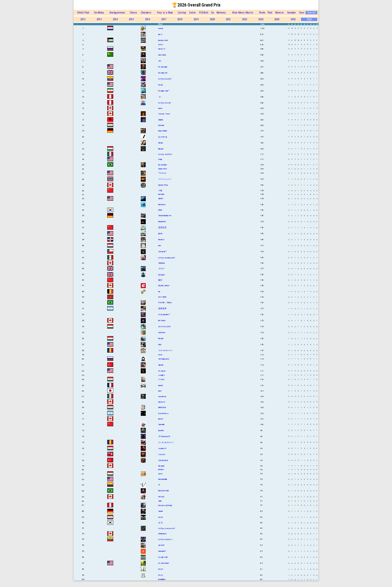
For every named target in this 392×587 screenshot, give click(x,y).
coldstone (162, 332)
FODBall (204, 13)
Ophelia (161, 365)
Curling (182, 13)
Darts (192, 13)
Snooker (292, 13)
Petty (160, 575)
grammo (161, 430)
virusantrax (162, 396)
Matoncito (162, 205)
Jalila (160, 501)
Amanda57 (162, 551)
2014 (115, 19)
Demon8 (161, 125)
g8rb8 (160, 234)
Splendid (161, 424)
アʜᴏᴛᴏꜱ (162, 173)
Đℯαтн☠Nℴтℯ (163, 413)
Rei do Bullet (163, 165)
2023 (261, 19)
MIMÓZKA (162, 407)
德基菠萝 (162, 308)
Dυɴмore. (162, 275)
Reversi (279, 13)
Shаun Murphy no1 (165, 216)
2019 (196, 19)
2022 (244, 19)
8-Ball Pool (83, 13)
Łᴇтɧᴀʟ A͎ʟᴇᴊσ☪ (165, 103)
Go (212, 13)
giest (160, 34)
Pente (262, 13)
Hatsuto (161, 497)
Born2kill (161, 194)
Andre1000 (163, 169)
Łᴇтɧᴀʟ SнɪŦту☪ (165, 154)
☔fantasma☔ (164, 436)
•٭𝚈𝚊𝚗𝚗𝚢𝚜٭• (165, 179)
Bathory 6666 (163, 40)
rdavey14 (162, 402)
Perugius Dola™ (164, 91)
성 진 (161, 523)
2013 (99, 19)
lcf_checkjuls (163, 67)
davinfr (161, 385)
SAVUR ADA (163, 460)
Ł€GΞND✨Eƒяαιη (165, 302)
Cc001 (161, 45)
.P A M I (161, 379)
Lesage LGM (163, 557)
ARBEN (161, 120)
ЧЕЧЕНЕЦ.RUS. (164, 359)
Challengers (162, 534)
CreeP (161, 569)
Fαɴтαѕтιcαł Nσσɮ (165, 505)
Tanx (302, 13)
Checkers (146, 13)
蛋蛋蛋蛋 (162, 228)
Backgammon (117, 13)
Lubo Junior (162, 55)
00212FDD (162, 297)
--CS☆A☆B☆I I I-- (166, 350)
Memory (221, 13)
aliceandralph (163, 479)
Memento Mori (163, 491)
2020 (212, 19)
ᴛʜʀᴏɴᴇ (162, 454)
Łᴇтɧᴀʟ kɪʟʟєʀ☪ (165, 79)
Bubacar (161, 149)
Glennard (161, 466)
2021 (228, 19)
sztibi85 (161, 375)
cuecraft (161, 545)
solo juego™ (162, 252)
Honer (160, 108)
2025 (293, 19)
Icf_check (162, 371)
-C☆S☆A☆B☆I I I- (166, 442)
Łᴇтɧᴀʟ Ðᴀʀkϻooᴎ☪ (167, 258)
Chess (133, 13)
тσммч (160, 511)
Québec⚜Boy (163, 185)
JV (159, 485)
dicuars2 (161, 240)
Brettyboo (162, 320)
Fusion (160, 85)
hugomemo (162, 222)
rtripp (160, 159)
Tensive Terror (164, 114)
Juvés (160, 474)
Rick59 (161, 419)
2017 (164, 19)
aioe (160, 246)
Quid (160, 344)
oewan (161, 28)
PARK (160, 210)
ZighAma (161, 263)
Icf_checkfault (164, 563)
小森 (160, 191)
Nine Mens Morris (243, 13)
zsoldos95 (162, 448)
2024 (277, 19)
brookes (161, 469)
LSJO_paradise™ (164, 314)
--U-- (160, 97)
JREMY (161, 199)
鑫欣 (160, 280)
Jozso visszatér (164, 326)
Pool (270, 13)
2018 (180, 19)
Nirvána (161, 338)
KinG (160, 391)
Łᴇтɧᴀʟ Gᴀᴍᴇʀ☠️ (166, 539)
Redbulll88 (162, 579)
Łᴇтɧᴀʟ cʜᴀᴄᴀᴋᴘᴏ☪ (167, 528)
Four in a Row (165, 13)
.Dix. (160, 61)
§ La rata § (163, 137)
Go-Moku (99, 13)
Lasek (160, 517)
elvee (160, 355)
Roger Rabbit (163, 131)
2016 (147, 19)
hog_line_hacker (164, 286)
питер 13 (162, 49)
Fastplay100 (163, 73)
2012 (83, 19)
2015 (131, 19)
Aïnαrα (160, 143)
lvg (159, 292)
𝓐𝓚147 (161, 269)
